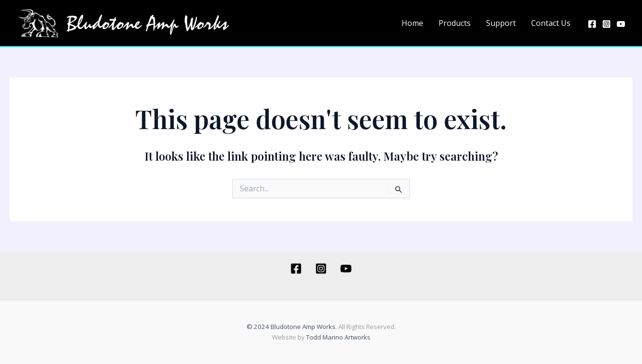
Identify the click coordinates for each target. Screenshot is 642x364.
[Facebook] (592, 24)
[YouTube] (621, 24)
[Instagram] (606, 24)
